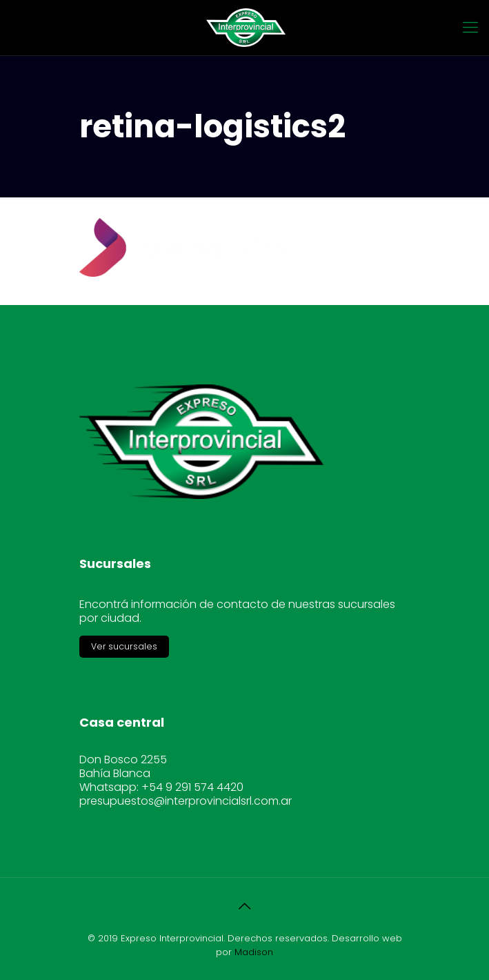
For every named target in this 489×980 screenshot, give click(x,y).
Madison (254, 952)
